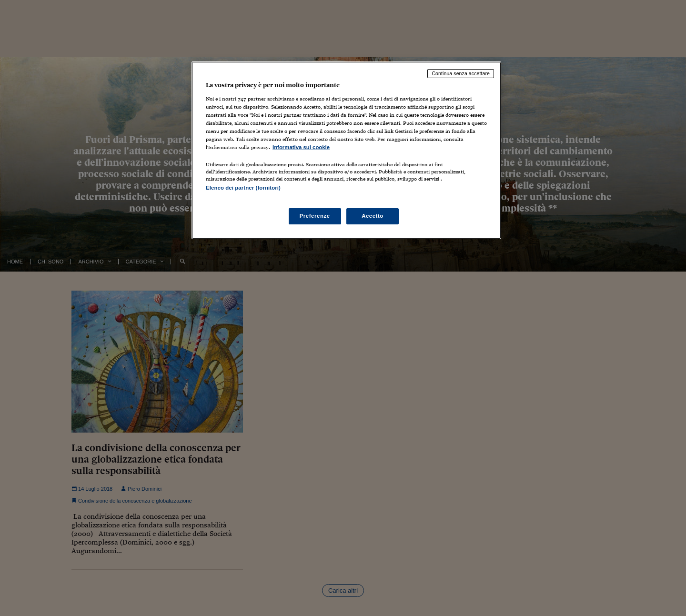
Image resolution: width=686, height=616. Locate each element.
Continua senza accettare (461, 73)
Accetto (373, 216)
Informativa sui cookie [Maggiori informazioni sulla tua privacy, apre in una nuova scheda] (301, 147)
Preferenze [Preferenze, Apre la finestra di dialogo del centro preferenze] (315, 216)
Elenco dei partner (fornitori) (243, 188)
